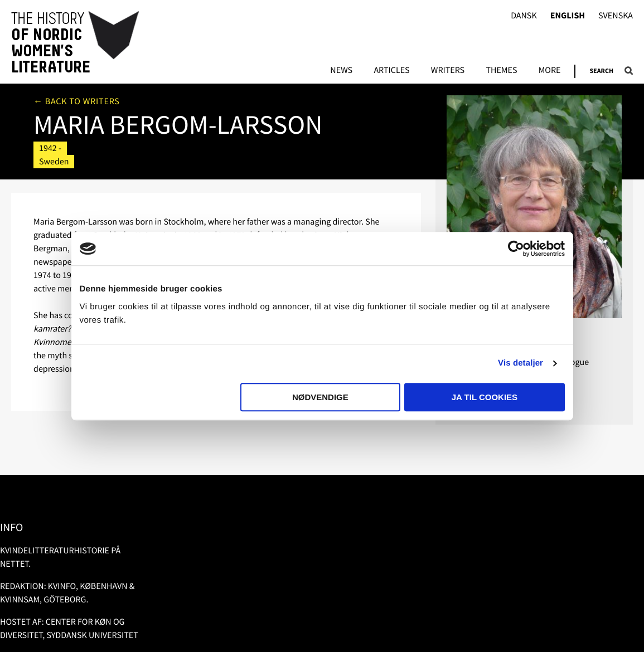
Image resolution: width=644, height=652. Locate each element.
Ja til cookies (485, 397)
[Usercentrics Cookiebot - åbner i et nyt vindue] (516, 249)
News (341, 71)
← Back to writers (77, 101)
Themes (501, 71)
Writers (448, 71)
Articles (391, 71)
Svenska (616, 16)
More (550, 71)
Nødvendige (320, 397)
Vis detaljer (520, 363)
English (568, 16)
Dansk (524, 16)
